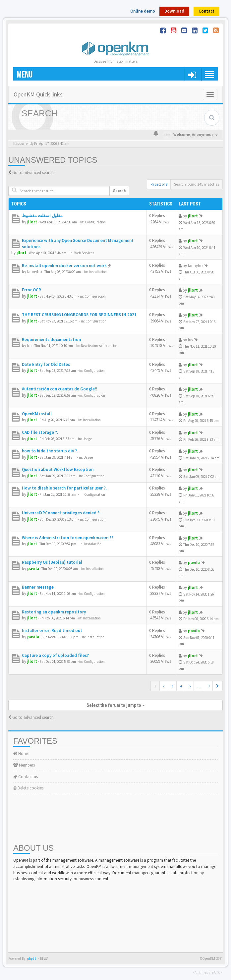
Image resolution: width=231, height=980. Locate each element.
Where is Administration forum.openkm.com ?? (68, 538)
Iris (30, 346)
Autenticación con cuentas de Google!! (60, 389)
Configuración (95, 296)
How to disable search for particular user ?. (64, 488)
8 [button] (208, 686)
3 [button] (172, 686)
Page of (159, 184)
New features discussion (99, 346)
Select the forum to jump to (116, 705)
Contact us (26, 777)
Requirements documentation (51, 340)
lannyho (35, 272)
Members (24, 765)
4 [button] (181, 686)
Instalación (93, 544)
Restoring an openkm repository (54, 612)
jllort (32, 222)
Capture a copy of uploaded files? (55, 655)
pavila (33, 569)
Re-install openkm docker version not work (64, 266)
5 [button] (190, 686)
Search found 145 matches (197, 184)
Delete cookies (28, 788)
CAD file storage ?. (40, 432)
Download (174, 11)
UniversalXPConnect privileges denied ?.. (62, 513)
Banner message (38, 587)
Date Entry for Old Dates (46, 364)
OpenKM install (37, 414)
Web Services (84, 253)
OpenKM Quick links (38, 94)
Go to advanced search (33, 173)
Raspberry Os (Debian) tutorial (52, 562)
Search (119, 191)
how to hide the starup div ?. (50, 451)
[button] (218, 686)
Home (21, 753)
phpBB (32, 959)
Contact (206, 11)
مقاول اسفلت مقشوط (42, 216)
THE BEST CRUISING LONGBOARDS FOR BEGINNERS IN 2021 (79, 315)
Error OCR (31, 290)
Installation (98, 272)
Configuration (95, 222)
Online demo (143, 11)
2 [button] (164, 686)
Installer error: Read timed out (52, 631)
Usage (87, 439)
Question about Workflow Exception (58, 469)
